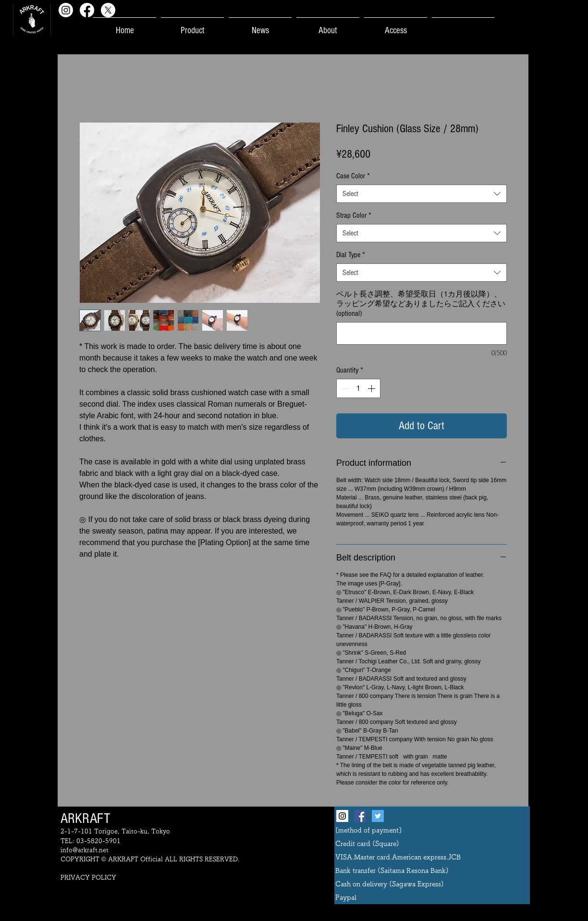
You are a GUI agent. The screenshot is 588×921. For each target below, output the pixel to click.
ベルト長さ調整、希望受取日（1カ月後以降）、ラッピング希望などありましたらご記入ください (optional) (421, 304)
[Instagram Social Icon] (342, 816)
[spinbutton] (358, 388)
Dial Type (351, 255)
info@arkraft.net (85, 850)
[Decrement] (344, 388)
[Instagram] (66, 10)
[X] (108, 10)
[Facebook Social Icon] (360, 816)
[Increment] (372, 388)
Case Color (353, 176)
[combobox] (422, 194)
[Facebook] (87, 10)
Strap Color (354, 215)
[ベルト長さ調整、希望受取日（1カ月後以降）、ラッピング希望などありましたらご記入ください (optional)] (422, 333)
